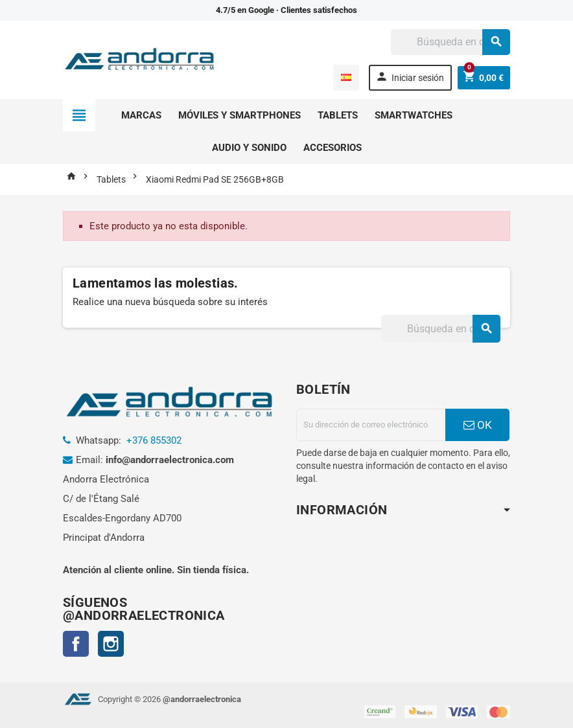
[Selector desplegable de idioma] (346, 78)
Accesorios (333, 148)
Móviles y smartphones (240, 115)
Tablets (338, 115)
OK (478, 425)
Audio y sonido (249, 148)
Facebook (76, 644)
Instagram (111, 644)
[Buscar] (450, 42)
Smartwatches (414, 115)
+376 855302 (154, 440)
